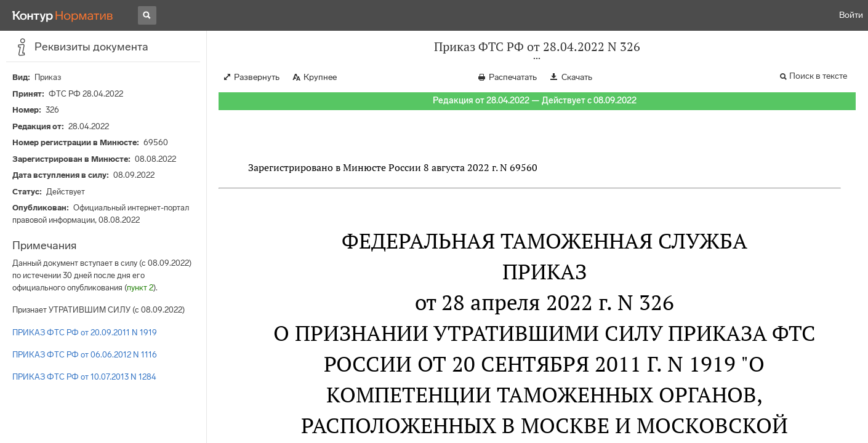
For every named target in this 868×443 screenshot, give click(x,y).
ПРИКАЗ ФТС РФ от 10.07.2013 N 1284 (84, 377)
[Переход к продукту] (63, 15)
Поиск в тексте (818, 76)
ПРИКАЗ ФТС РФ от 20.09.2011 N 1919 (85, 333)
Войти (851, 15)
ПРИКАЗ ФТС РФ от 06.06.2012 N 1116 (85, 355)
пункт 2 (140, 288)
